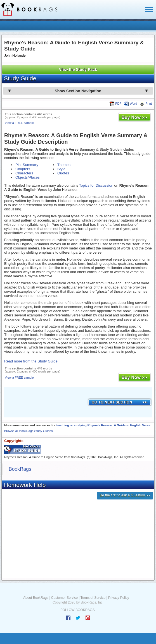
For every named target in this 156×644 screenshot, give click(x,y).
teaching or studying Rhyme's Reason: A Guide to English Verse (103, 425)
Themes (64, 165)
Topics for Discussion (96, 185)
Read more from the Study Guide (31, 361)
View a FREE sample (19, 123)
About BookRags (36, 598)
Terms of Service (93, 598)
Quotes (63, 173)
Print (146, 104)
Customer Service (64, 598)
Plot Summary (27, 165)
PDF (115, 104)
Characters (24, 173)
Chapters (23, 169)
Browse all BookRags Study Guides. (29, 431)
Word (131, 104)
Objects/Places (28, 177)
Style (61, 169)
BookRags (20, 469)
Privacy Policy (119, 598)
